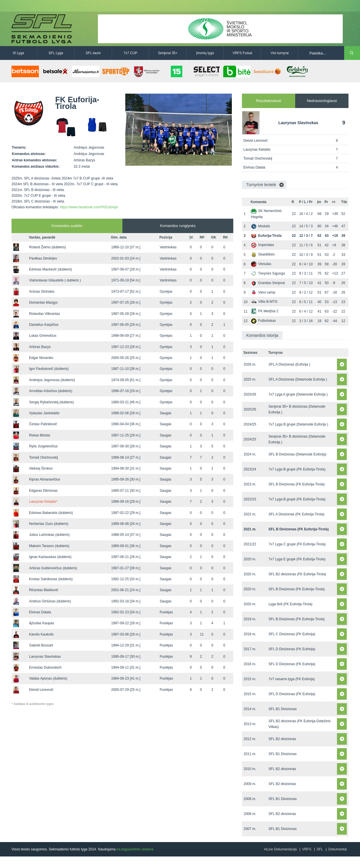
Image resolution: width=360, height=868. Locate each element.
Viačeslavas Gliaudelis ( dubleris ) (55, 280)
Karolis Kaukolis (41, 634)
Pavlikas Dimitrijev (43, 258)
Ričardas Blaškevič (44, 590)
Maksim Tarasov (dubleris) (49, 546)
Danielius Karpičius (44, 325)
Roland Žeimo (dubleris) (48, 247)
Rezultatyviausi (269, 101)
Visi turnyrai (280, 53)
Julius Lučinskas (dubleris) (49, 535)
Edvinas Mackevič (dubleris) (51, 269)
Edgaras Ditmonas (43, 491)
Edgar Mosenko (41, 358)
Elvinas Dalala (40, 612)
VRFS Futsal (242, 53)
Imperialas (262, 245)
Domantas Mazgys (43, 302)
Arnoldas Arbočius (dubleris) (51, 391)
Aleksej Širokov (41, 468)
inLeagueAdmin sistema (135, 849)
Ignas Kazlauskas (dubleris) (50, 557)
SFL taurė (93, 53)
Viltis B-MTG (264, 302)
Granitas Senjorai (268, 283)
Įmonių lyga (205, 53)
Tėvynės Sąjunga (268, 273)
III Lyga (19, 53)
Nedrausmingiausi (322, 101)
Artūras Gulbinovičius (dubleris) (53, 568)
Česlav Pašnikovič (43, 424)
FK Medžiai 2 (265, 311)
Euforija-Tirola (266, 236)
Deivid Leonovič (41, 690)
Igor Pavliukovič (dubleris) (49, 369)
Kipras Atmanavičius (45, 479)
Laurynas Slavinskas (45, 657)
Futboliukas (263, 321)
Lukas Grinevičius (43, 336)
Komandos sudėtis (67, 226)
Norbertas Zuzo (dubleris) (49, 524)
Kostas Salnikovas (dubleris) (51, 579)
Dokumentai (338, 849)
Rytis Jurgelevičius (43, 446)
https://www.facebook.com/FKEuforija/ (89, 207)
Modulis (260, 226)
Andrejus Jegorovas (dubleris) (52, 380)
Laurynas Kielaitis (43, 502)
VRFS (307, 849)
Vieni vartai (263, 292)
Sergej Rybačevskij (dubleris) (51, 402)
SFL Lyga (56, 53)
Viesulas (261, 264)
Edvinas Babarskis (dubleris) (51, 513)
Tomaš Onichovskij (43, 457)
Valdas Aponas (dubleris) (48, 678)
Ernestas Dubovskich (45, 667)
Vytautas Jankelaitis (44, 413)
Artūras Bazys (40, 347)
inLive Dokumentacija (280, 849)
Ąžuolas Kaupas (42, 623)
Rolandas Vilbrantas (44, 314)
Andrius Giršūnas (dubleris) (50, 601)
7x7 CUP (130, 53)
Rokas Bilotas (40, 435)
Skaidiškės (263, 254)
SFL (320, 849)
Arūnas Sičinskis (42, 292)
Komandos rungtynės (178, 226)
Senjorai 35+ (168, 53)
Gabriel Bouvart (41, 645)
